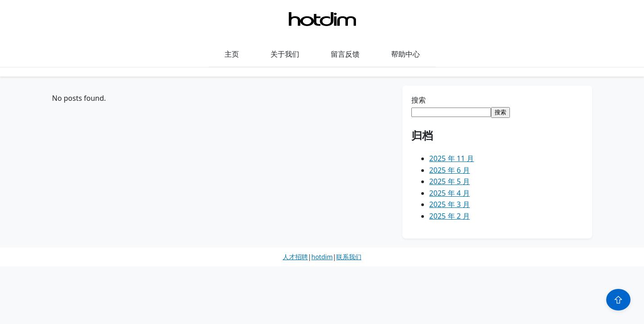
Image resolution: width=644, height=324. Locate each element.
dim (327, 257)
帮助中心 (405, 54)
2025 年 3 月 (450, 204)
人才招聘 (295, 257)
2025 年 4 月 (450, 193)
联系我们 (349, 257)
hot (316, 257)
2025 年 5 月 (450, 181)
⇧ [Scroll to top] (618, 300)
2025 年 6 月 (450, 170)
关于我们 (285, 54)
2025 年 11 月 (452, 158)
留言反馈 (345, 54)
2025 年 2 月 (450, 216)
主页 (232, 54)
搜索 (419, 100)
